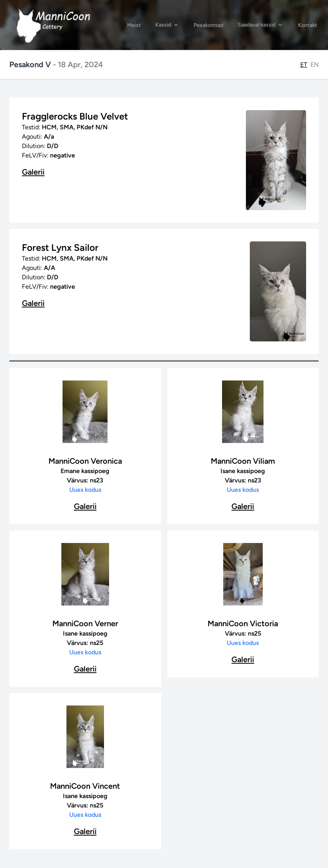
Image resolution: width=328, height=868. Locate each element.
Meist (134, 25)
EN (315, 65)
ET (304, 65)
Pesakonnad (208, 25)
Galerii (33, 172)
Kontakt (307, 25)
